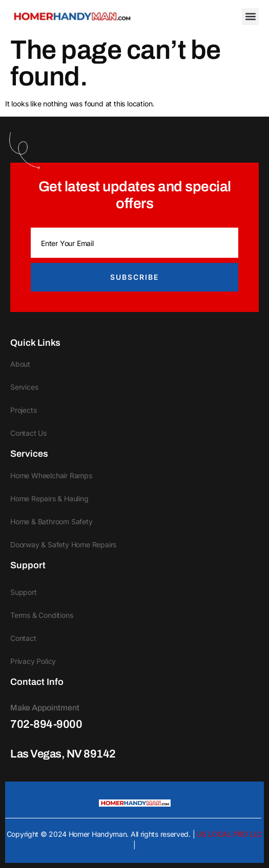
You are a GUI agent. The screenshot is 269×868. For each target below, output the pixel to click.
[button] (250, 17)
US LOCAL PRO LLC (230, 834)
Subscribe (134, 277)
